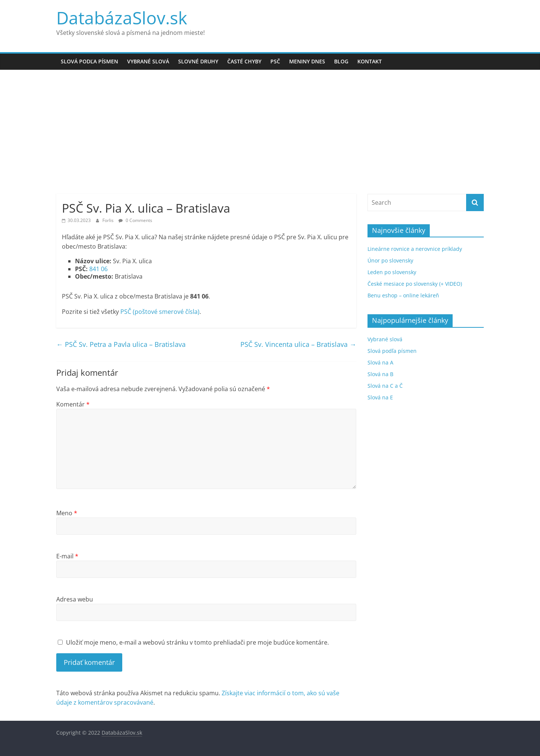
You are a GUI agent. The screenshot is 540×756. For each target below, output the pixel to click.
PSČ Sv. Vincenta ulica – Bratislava (298, 344)
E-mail (67, 556)
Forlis (109, 220)
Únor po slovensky (390, 260)
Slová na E (380, 397)
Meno (67, 513)
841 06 (98, 269)
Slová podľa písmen (89, 61)
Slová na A (380, 362)
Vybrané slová (148, 61)
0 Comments (135, 220)
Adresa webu (75, 599)
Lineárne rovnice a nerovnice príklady (415, 249)
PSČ (275, 61)
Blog (341, 61)
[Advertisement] (270, 126)
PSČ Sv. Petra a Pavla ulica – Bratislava (121, 344)
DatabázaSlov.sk (122, 18)
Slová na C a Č (385, 386)
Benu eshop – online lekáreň (403, 295)
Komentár (73, 404)
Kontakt (370, 61)
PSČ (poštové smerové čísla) (160, 312)
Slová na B (380, 374)
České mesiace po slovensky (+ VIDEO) (415, 284)
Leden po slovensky (392, 272)
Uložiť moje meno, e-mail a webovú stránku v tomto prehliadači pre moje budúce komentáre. (197, 642)
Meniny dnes (307, 61)
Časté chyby (244, 61)
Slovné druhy (198, 61)
